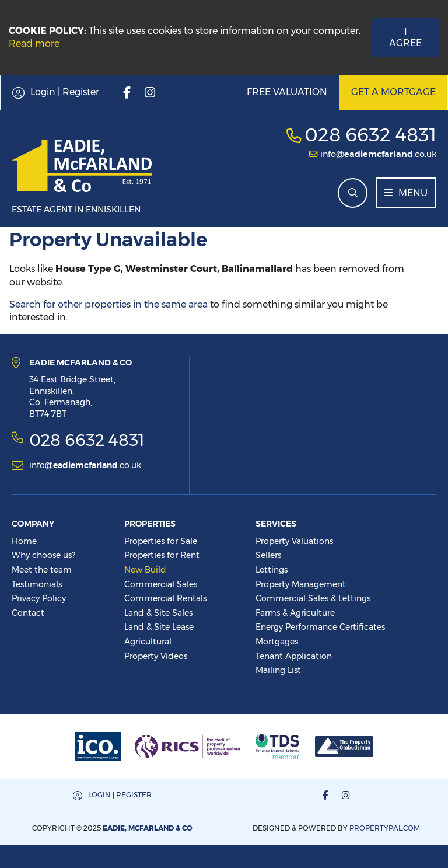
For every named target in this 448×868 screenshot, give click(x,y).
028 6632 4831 (370, 135)
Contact (28, 613)
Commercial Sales (161, 584)
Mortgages (277, 642)
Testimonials (37, 584)
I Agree (405, 37)
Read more (34, 43)
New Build (145, 570)
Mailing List (278, 670)
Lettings (272, 570)
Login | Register (120, 795)
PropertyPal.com (385, 828)
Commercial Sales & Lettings (313, 598)
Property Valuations (294, 541)
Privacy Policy (39, 598)
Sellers (268, 555)
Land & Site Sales (158, 613)
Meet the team (42, 570)
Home (24, 541)
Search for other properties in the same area (108, 304)
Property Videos (156, 656)
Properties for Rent (162, 555)
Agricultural (148, 642)
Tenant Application (294, 656)
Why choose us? (43, 555)
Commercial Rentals (165, 598)
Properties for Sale (161, 541)
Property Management (301, 584)
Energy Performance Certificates (320, 627)
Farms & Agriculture (295, 613)
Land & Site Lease (159, 627)
